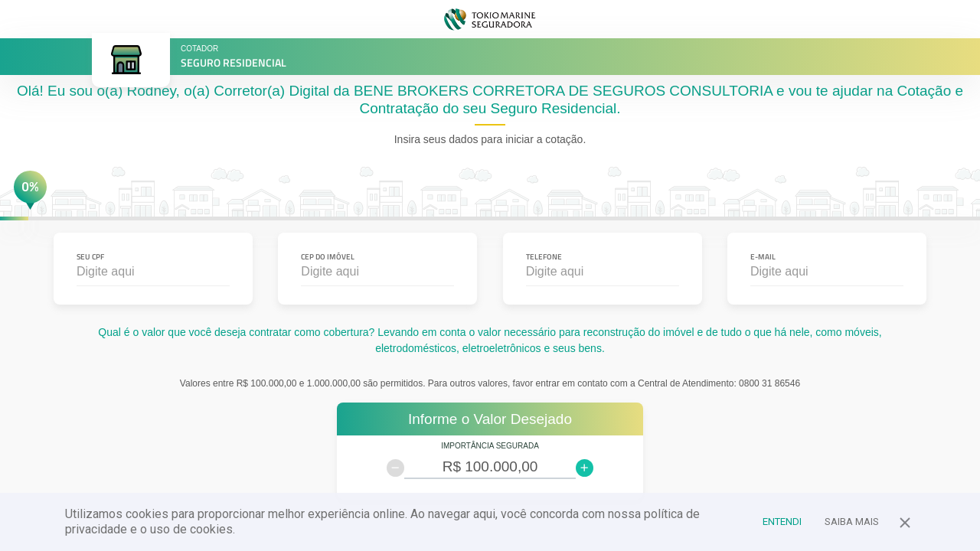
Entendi (782, 522)
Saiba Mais (852, 522)
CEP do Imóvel (328, 257)
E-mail (763, 257)
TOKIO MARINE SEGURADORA (490, 20)
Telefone (544, 257)
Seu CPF (90, 257)
